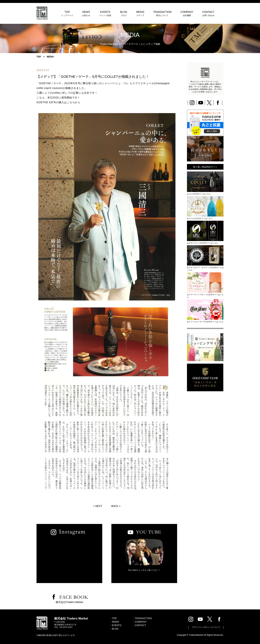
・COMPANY (139, 622)
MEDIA (140, 13)
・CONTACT (139, 625)
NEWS (86, 13)
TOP (67, 13)
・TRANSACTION (142, 618)
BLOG (124, 13)
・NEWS (114, 622)
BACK (115, 506)
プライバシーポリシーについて (206, 627)
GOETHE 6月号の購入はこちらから (58, 102)
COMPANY (187, 13)
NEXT (99, 506)
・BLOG (114, 629)
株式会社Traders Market (69, 602)
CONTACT (208, 13)
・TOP (113, 618)
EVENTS (105, 13)
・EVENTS (115, 625)
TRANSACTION (162, 13)
